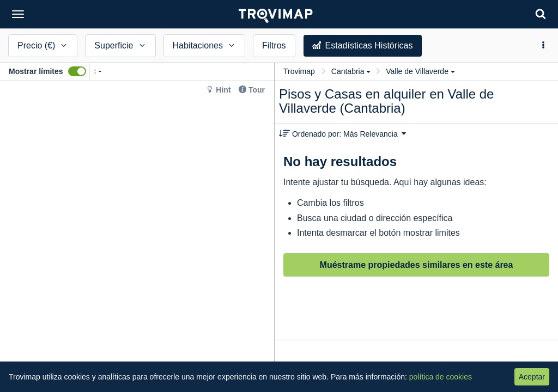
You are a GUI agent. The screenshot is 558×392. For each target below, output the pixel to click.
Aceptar (532, 377)
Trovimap (299, 71)
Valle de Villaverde (420, 71)
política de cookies (441, 377)
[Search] (541, 14)
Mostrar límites (36, 71)
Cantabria (351, 71)
